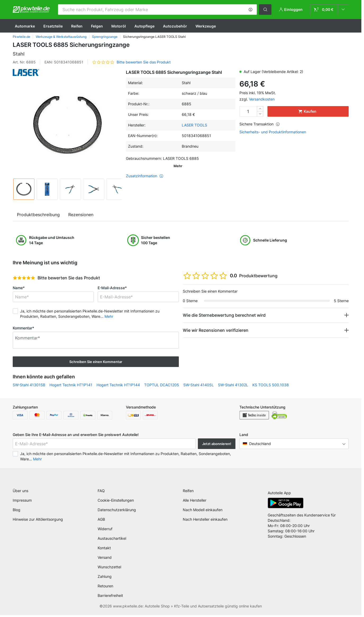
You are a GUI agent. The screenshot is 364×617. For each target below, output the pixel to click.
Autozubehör (175, 26)
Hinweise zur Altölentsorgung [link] (38, 521)
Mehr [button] (109, 316)
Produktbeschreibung (38, 215)
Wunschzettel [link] (109, 569)
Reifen (77, 26)
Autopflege (144, 26)
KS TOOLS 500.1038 (271, 385)
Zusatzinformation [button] (145, 168)
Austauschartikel (112, 540)
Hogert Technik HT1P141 (71, 385)
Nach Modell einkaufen (203, 512)
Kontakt (104, 550)
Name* (19, 288)
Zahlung (105, 578)
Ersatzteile (53, 26)
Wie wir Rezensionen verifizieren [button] (216, 330)
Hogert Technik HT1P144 (118, 385)
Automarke (25, 26)
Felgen (97, 26)
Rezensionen (81, 215)
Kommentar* (23, 328)
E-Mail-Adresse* (112, 288)
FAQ (101, 493)
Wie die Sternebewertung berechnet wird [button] (224, 315)
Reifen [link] (188, 493)
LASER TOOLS (194, 125)
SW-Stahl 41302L (233, 385)
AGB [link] (101, 521)
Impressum (22, 502)
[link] (329, 10)
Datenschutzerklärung (117, 512)
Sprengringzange (105, 37)
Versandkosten (262, 99)
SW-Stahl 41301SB (29, 385)
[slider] (24, 278)
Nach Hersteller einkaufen (205, 521)
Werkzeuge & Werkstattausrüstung (61, 37)
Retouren (105, 588)
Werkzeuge (206, 26)
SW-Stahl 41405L (199, 385)
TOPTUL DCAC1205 (162, 385)
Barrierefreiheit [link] (110, 597)
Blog (17, 512)
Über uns (21, 493)
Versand (105, 559)
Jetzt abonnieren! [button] (217, 444)
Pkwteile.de (21, 37)
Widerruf (105, 531)
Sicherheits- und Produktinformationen (273, 132)
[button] (251, 10)
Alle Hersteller (195, 502)
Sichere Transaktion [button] (260, 124)
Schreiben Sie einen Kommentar (96, 362)
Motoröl (119, 26)
